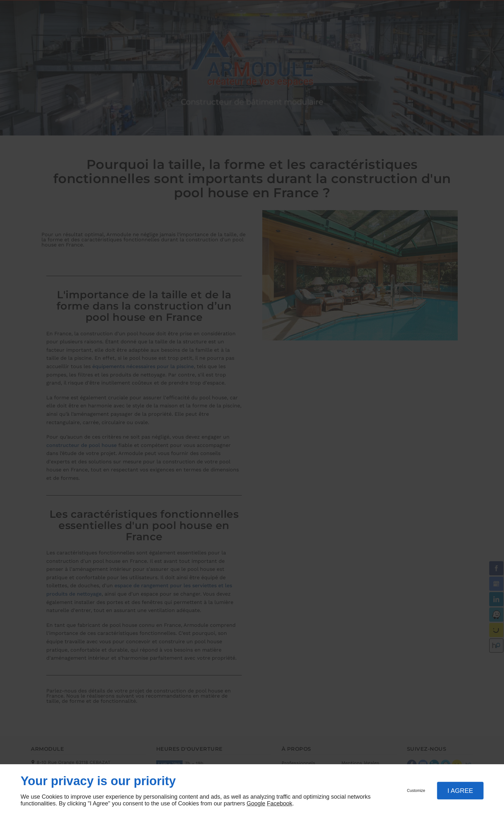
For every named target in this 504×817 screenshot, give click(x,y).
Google (256, 803)
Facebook (279, 803)
